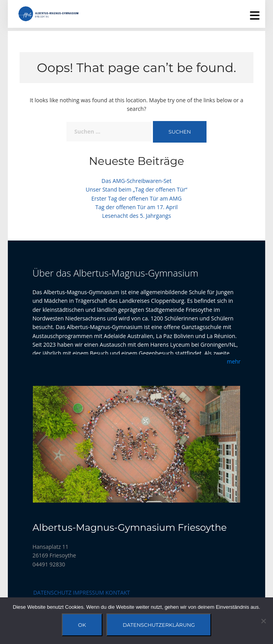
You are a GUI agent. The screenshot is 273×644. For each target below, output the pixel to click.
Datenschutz (52, 592)
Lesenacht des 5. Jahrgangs (136, 216)
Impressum (88, 592)
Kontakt (118, 592)
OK (82, 625)
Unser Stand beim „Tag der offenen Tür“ (136, 189)
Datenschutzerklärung (159, 625)
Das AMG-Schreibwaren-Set (137, 181)
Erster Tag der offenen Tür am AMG (137, 198)
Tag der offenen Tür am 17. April (136, 207)
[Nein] (263, 621)
